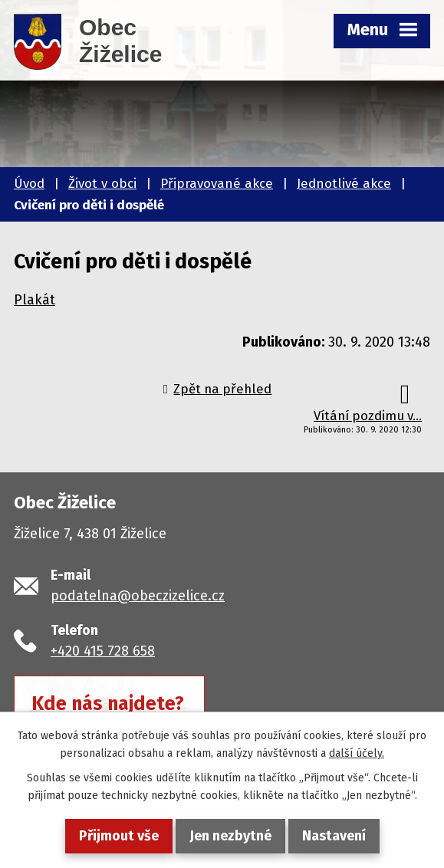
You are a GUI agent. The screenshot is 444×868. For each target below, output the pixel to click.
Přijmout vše (119, 836)
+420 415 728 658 (103, 651)
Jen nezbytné (230, 836)
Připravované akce (217, 184)
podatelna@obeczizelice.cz (138, 596)
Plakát (35, 300)
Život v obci (102, 184)
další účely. (357, 753)
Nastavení (334, 836)
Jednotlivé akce (344, 184)
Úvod (29, 184)
